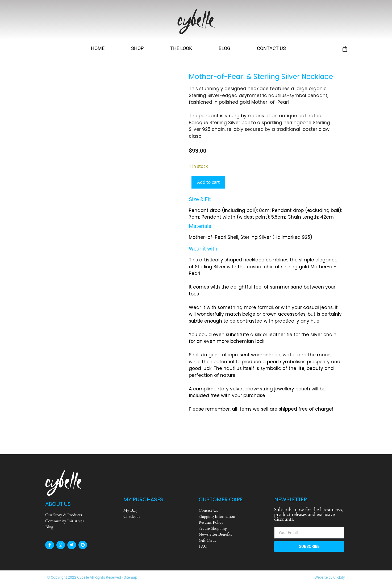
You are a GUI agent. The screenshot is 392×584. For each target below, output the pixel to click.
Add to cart (208, 182)
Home (98, 48)
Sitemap (130, 577)
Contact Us (271, 48)
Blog (224, 48)
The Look (181, 48)
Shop (137, 48)
